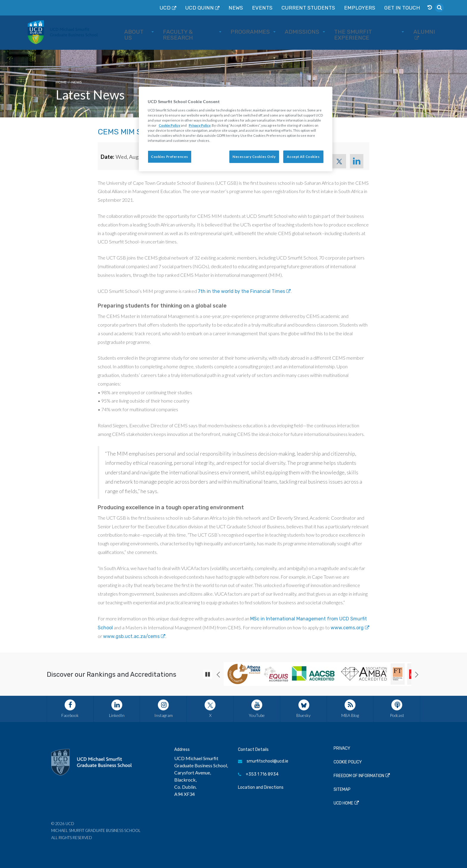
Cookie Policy (348, 762)
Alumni (423, 32)
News (279, 8)
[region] (236, 129)
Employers (375, 8)
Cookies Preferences (170, 157)
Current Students (336, 8)
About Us (171, 32)
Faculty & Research (220, 32)
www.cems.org (347, 628)
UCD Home (343, 803)
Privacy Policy (200, 125)
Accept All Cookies (303, 157)
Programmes (273, 32)
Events (301, 8)
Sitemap (342, 789)
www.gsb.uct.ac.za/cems (131, 636)
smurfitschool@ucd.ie (263, 761)
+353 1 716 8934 (258, 774)
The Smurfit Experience (372, 32)
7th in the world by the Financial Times (241, 291)
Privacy (342, 748)
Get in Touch (408, 8)
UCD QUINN (248, 8)
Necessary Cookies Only (254, 157)
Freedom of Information (359, 776)
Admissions (316, 32)
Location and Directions (261, 787)
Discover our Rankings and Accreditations (112, 674)
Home (61, 82)
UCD (219, 8)
